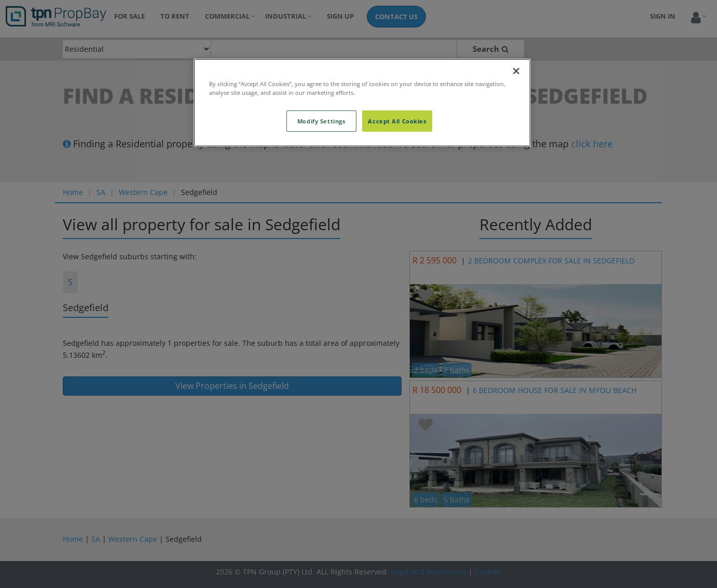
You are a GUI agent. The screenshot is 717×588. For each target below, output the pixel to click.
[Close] (516, 71)
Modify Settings (321, 121)
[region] (362, 103)
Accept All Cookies (397, 121)
